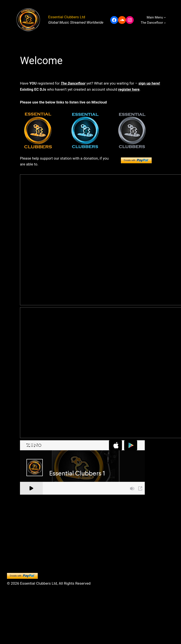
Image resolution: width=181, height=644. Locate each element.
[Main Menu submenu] (165, 17)
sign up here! (149, 83)
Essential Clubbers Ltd (67, 17)
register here (129, 89)
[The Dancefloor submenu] (165, 23)
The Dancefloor (73, 83)
